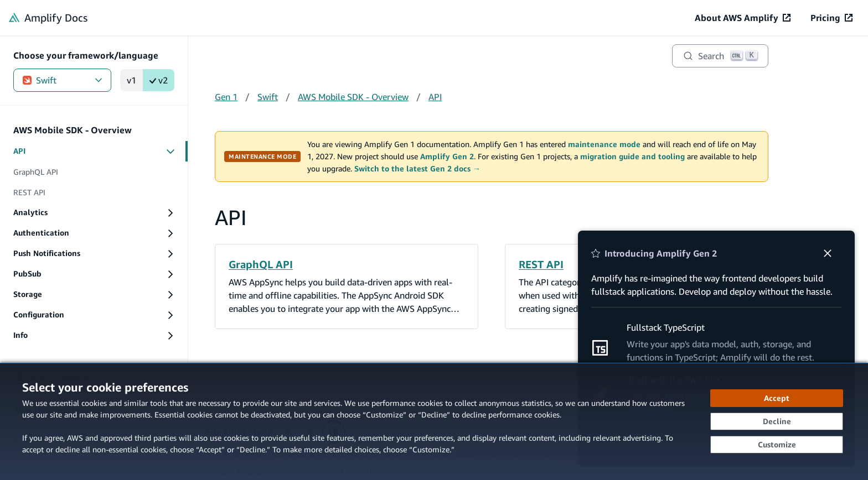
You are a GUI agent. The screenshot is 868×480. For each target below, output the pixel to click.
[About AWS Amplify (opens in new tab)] (743, 18)
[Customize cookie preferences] (777, 445)
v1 (131, 80)
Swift (62, 80)
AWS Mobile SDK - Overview (353, 97)
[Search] (720, 56)
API (435, 97)
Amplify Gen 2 (447, 156)
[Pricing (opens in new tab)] (831, 18)
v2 (159, 80)
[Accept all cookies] (777, 398)
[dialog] (434, 421)
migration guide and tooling (632, 156)
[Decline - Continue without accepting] (777, 421)
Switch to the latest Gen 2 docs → (417, 169)
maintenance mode (604, 144)
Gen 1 (226, 97)
